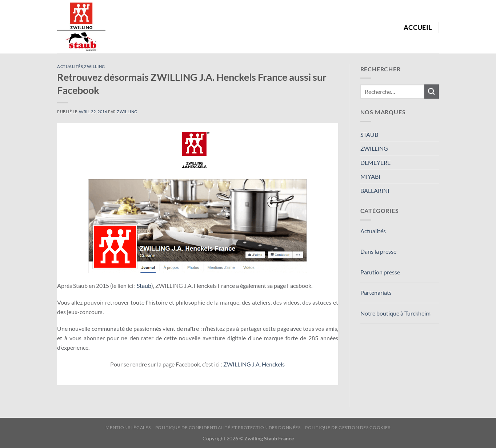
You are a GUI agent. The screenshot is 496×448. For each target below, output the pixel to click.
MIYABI (370, 176)
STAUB (369, 134)
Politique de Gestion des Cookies (348, 427)
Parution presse (380, 272)
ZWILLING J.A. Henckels (254, 364)
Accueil (418, 27)
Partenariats (376, 292)
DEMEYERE (375, 162)
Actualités (70, 66)
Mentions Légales (128, 427)
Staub (144, 286)
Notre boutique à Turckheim (395, 313)
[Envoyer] (432, 92)
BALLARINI (375, 191)
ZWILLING (94, 66)
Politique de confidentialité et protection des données (228, 427)
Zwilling (127, 112)
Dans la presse (378, 251)
